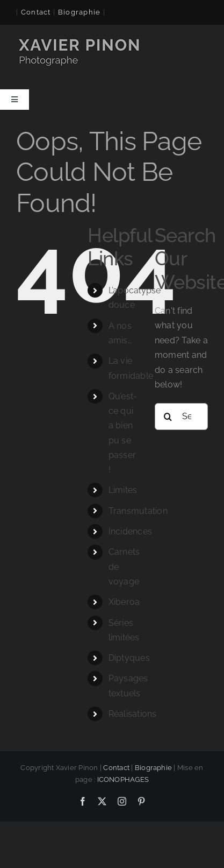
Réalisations (133, 714)
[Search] (168, 417)
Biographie (153, 768)
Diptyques (129, 658)
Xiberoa (124, 602)
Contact (36, 12)
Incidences (130, 531)
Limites (123, 490)
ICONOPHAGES (123, 779)
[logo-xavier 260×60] (80, 40)
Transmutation (138, 511)
